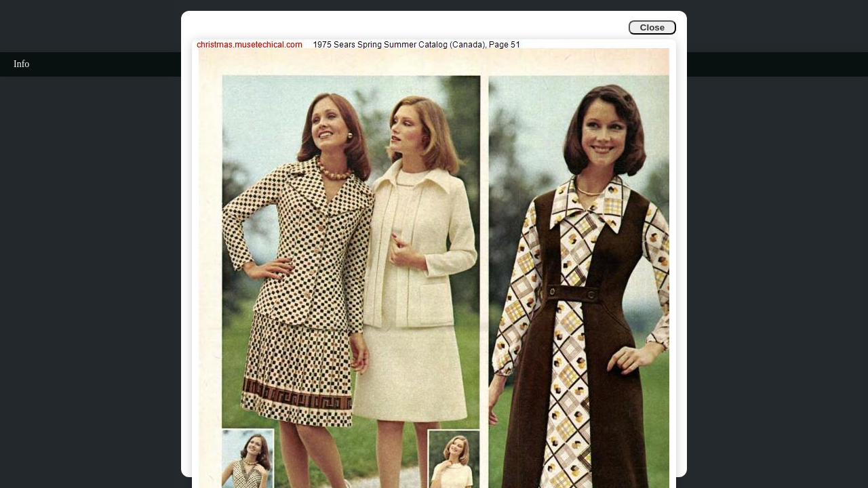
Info (21, 64)
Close (652, 27)
